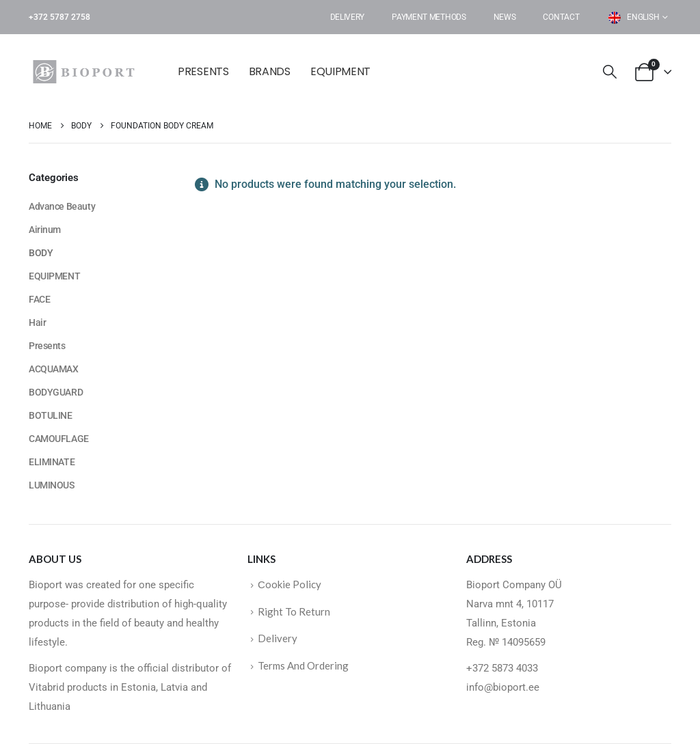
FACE (39, 299)
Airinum (45, 230)
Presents (203, 71)
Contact (561, 17)
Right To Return (294, 611)
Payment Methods (429, 17)
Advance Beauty (62, 206)
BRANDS (270, 71)
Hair (37, 322)
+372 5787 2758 (59, 17)
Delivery (348, 17)
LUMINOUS (52, 485)
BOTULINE (51, 415)
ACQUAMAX (54, 369)
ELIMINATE (52, 462)
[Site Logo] (87, 72)
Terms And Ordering (303, 665)
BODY (41, 253)
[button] (610, 72)
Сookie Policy (290, 584)
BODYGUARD (56, 392)
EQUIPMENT (340, 71)
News (505, 17)
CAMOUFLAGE (59, 439)
